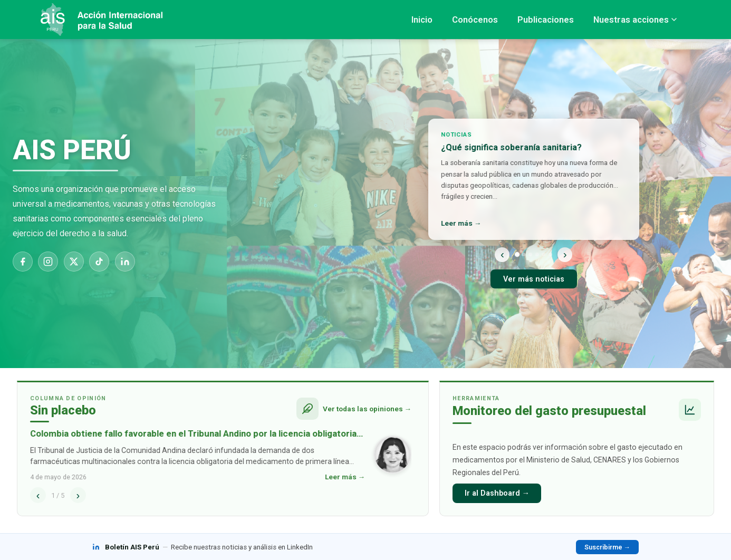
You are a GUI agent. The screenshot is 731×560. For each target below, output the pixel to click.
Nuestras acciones (635, 20)
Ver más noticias (534, 279)
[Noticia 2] (523, 254)
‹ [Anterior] (502, 254)
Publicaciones (546, 20)
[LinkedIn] (125, 262)
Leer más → (462, 223)
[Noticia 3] (530, 254)
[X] (74, 262)
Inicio (422, 20)
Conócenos (475, 20)
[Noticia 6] (550, 254)
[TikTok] (99, 262)
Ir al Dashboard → (497, 493)
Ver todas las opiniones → (367, 409)
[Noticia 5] (544, 254)
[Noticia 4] (537, 254)
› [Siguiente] (565, 254)
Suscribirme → (607, 547)
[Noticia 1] (517, 254)
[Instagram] (48, 262)
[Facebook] (23, 262)
